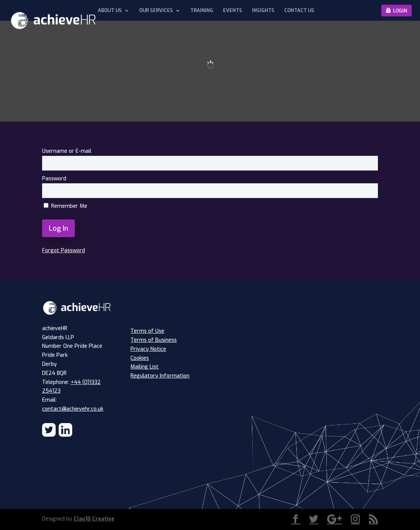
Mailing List (145, 367)
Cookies (140, 358)
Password (54, 179)
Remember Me (65, 206)
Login (400, 10)
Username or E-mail (67, 151)
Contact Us (299, 11)
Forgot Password (64, 251)
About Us (110, 11)
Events (233, 11)
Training (202, 11)
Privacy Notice (148, 349)
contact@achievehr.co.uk (73, 409)
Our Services (156, 11)
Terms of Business (154, 340)
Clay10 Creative (94, 519)
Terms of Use (147, 331)
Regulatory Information (160, 376)
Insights (263, 11)
